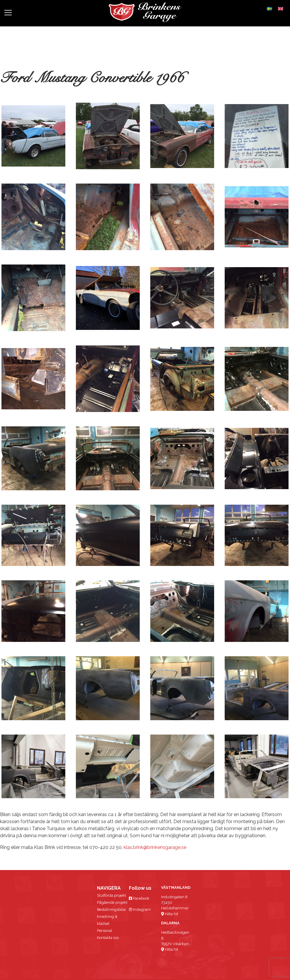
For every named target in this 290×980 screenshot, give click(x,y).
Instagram (140, 909)
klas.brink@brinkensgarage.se (155, 847)
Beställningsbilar (112, 909)
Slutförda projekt (111, 895)
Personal (105, 931)
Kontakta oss (108, 938)
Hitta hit (170, 914)
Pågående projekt (112, 902)
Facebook (139, 898)
